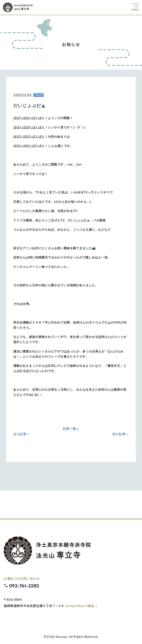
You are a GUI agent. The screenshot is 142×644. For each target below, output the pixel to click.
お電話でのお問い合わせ (73, 584)
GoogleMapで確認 (82, 606)
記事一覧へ (71, 428)
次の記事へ (21, 434)
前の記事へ (121, 434)
